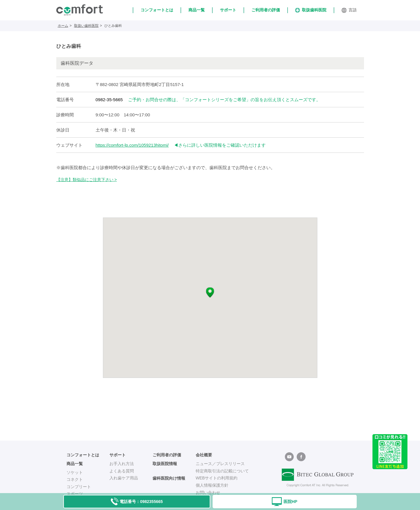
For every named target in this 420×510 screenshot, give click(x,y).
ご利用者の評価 (266, 10)
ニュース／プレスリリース (220, 464)
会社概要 (204, 455)
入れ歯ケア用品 (124, 478)
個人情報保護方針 (212, 485)
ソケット (75, 472)
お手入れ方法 (122, 464)
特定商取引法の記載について (222, 471)
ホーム (63, 26)
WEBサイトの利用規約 (217, 478)
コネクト (75, 479)
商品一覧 (197, 10)
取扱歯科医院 (311, 10)
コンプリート (79, 487)
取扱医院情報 (165, 464)
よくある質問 (122, 471)
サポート (228, 10)
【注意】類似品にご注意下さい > (87, 180)
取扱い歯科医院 (86, 26)
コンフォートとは (157, 10)
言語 (349, 10)
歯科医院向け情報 (169, 478)
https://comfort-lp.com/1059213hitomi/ (132, 145)
